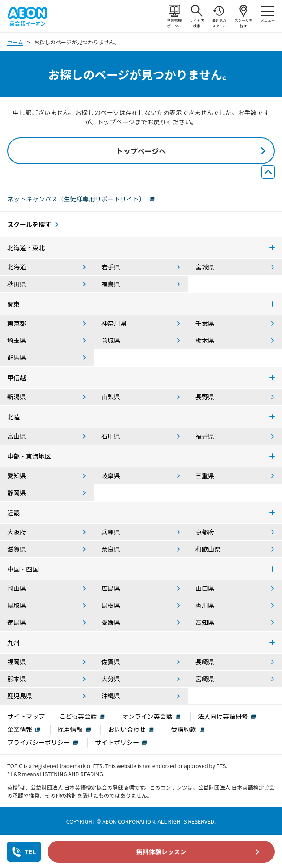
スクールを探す (243, 17)
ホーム (15, 42)
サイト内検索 (197, 17)
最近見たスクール (219, 17)
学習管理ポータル (174, 17)
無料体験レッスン (161, 851)
